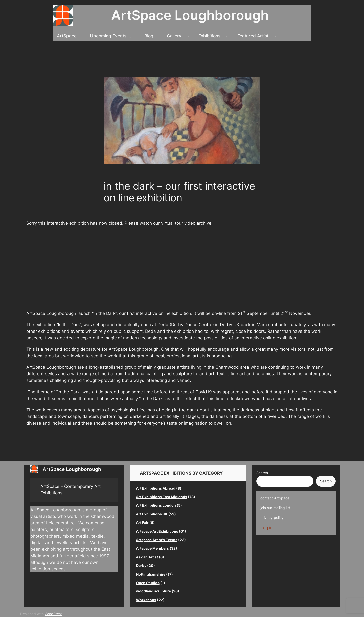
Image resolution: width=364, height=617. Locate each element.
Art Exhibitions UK (152, 514)
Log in (267, 528)
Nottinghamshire (151, 574)
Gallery (174, 36)
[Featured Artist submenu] (275, 36)
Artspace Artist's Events (157, 540)
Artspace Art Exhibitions (157, 531)
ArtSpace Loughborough (190, 15)
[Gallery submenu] (188, 36)
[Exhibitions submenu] (227, 36)
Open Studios (148, 583)
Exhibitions (209, 36)
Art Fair (142, 523)
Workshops (146, 600)
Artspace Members (152, 548)
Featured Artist (253, 36)
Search (262, 473)
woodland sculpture (153, 591)
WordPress (54, 614)
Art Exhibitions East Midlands (162, 497)
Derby (141, 566)
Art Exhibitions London (156, 505)
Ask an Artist (147, 557)
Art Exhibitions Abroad (156, 488)
